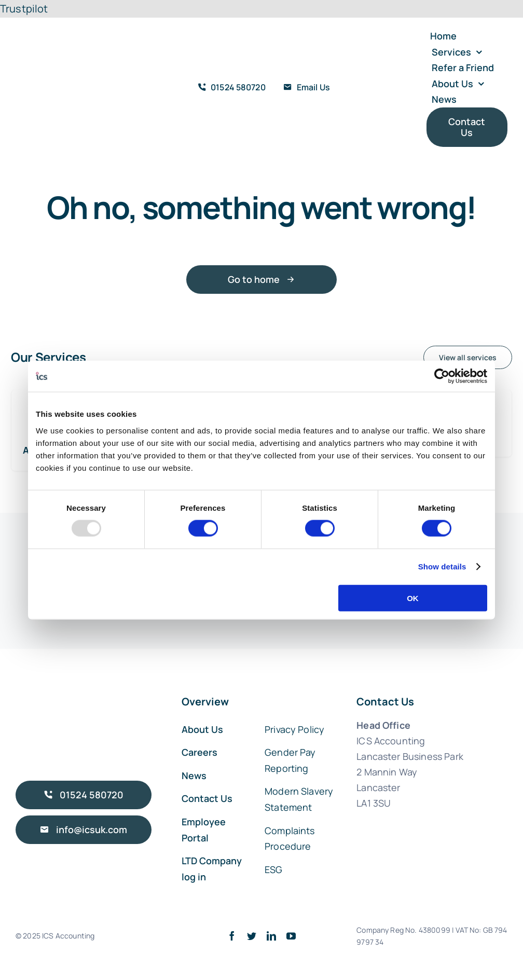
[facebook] (232, 936)
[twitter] (252, 936)
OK (413, 598)
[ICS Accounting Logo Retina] (57, 53)
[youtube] (291, 936)
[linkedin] (271, 936)
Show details (442, 567)
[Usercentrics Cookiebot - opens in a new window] (442, 376)
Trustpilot (24, 9)
